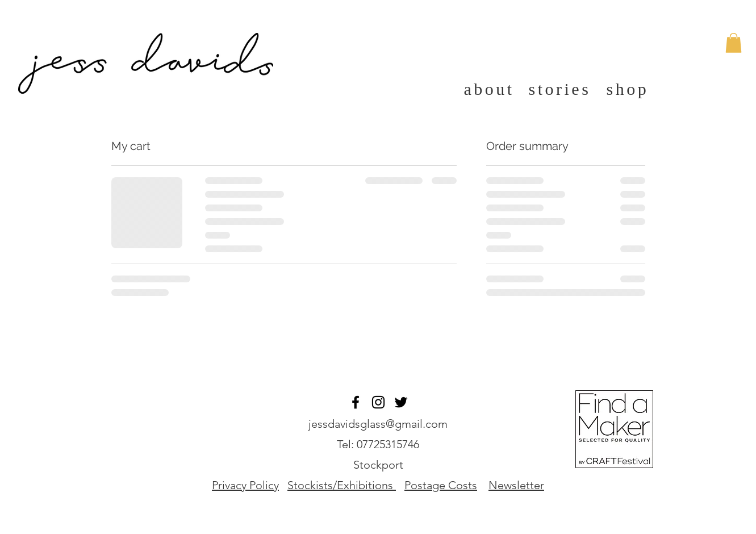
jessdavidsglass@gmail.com (378, 424)
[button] (734, 43)
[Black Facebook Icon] (356, 402)
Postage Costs (441, 485)
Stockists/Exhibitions (340, 485)
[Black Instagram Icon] (378, 402)
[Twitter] (401, 402)
